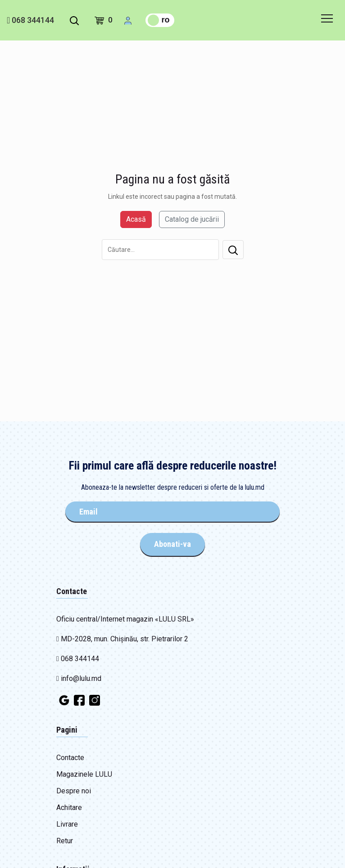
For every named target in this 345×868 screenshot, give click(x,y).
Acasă (136, 219)
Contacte (70, 758)
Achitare (69, 808)
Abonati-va (172, 544)
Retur (65, 841)
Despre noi (74, 791)
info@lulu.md (79, 678)
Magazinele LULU (84, 774)
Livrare (67, 824)
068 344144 (30, 20)
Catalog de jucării (192, 219)
